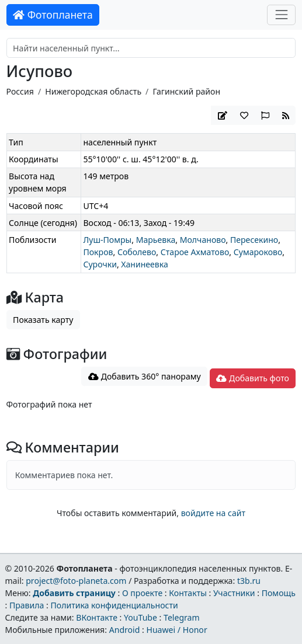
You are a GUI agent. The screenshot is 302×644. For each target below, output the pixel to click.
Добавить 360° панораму (145, 376)
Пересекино (254, 240)
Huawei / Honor (176, 630)
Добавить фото (252, 378)
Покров (98, 252)
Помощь (279, 593)
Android (125, 630)
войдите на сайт (213, 513)
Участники (234, 593)
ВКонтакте (97, 617)
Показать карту (43, 320)
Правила (27, 605)
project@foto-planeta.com (76, 581)
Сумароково (258, 252)
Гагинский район (186, 91)
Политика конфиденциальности (114, 605)
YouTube (140, 617)
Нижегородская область (93, 91)
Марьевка (156, 240)
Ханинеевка (144, 264)
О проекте (142, 593)
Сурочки (100, 264)
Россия (20, 91)
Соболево (137, 252)
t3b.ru (249, 581)
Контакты (188, 593)
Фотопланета (53, 15)
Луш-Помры (107, 240)
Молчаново (203, 240)
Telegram (182, 617)
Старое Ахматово (195, 252)
